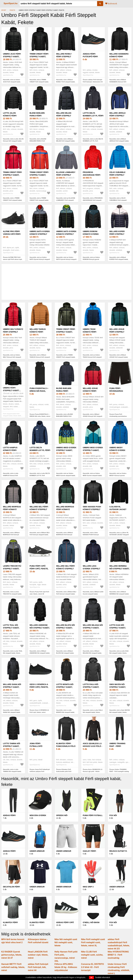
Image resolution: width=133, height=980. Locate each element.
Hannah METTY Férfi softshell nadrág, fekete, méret (13, 967)
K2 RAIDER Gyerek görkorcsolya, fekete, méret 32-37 (12, 955)
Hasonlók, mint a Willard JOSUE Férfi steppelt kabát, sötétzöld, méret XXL (119, 357)
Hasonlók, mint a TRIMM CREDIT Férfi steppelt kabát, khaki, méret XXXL (66, 357)
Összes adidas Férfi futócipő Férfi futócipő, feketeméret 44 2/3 (93, 82)
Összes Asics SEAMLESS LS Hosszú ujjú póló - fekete (93, 770)
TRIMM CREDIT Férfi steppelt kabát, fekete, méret (39, 57)
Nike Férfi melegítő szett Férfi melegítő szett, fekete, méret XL (93, 942)
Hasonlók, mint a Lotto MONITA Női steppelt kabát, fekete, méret (65, 712)
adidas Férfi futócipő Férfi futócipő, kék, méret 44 (38, 967)
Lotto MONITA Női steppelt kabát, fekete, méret (65, 687)
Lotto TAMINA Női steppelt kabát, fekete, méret (12, 746)
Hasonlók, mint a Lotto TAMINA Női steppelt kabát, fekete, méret (12, 771)
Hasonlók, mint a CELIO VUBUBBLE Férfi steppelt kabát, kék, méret (118, 200)
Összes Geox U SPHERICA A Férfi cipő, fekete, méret (39, 711)
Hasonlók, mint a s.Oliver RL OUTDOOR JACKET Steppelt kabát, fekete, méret (119, 535)
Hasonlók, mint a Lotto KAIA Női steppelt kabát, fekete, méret (119, 653)
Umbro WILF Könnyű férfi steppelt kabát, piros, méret (13, 332)
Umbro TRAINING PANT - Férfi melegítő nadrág (118, 746)
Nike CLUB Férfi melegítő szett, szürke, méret (92, 955)
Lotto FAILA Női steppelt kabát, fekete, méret (91, 687)
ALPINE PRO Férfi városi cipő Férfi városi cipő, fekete (13, 234)
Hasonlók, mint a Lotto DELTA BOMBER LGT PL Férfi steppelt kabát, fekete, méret (93, 141)
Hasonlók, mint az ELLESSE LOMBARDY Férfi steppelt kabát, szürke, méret (66, 200)
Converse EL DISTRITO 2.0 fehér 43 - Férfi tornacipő (92, 967)
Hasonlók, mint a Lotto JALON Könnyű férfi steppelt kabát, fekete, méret (13, 141)
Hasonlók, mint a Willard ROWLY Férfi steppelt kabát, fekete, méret (66, 82)
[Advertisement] (66, 282)
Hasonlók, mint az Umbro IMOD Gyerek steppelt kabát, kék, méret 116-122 (92, 475)
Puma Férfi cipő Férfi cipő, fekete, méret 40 (39, 569)
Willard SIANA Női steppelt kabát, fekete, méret (12, 687)
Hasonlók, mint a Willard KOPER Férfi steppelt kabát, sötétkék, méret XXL (119, 259)
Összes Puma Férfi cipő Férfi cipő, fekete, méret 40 (39, 593)
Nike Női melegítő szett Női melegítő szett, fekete (66, 942)
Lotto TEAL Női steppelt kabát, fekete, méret (11, 628)
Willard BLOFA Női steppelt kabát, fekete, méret (65, 628)
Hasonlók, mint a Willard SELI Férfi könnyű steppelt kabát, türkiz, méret (66, 594)
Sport (4, 10)
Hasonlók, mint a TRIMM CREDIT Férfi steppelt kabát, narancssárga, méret (39, 200)
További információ (103, 977)
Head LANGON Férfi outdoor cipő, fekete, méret (38, 955)
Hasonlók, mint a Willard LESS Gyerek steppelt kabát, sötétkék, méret (93, 594)
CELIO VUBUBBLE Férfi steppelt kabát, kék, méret (119, 175)
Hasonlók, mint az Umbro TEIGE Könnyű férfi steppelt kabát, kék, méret (92, 357)
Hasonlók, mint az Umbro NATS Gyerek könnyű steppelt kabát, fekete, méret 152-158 (66, 259)
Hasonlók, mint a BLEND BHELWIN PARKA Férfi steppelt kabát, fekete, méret (39, 141)
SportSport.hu (11, 3)
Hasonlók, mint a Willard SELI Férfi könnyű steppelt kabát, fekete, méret (40, 535)
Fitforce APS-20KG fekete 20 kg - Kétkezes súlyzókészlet (66, 967)
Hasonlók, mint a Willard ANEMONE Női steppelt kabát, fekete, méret (40, 653)
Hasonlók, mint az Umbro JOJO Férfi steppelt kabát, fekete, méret (12, 82)
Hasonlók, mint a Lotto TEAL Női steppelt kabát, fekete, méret (13, 653)
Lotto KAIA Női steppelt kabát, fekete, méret (118, 628)
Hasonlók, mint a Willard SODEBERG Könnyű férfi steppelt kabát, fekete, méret (119, 82)
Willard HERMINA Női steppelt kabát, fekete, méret (119, 569)
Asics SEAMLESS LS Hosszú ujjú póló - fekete (92, 746)
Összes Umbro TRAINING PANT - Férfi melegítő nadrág (119, 770)
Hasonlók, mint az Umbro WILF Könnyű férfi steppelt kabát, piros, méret (12, 357)
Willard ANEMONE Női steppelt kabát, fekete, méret (40, 628)
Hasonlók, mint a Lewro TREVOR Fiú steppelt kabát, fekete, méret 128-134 (12, 594)
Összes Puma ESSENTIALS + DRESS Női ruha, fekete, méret (40, 415)
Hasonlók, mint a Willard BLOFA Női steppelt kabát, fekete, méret (65, 653)
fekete (12, 10)
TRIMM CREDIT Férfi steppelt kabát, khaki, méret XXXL (66, 332)
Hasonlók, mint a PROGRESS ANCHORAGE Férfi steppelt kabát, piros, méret (93, 200)
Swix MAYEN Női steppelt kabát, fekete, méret (118, 687)
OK (91, 978)
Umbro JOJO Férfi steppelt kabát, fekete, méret (12, 57)
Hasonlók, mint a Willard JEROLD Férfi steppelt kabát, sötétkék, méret (119, 141)
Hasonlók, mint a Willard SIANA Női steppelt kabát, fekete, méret (12, 712)
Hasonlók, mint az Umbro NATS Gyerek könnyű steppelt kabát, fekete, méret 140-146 (40, 259)
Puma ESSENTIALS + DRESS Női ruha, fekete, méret (39, 391)
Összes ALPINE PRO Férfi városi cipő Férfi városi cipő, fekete (13, 259)
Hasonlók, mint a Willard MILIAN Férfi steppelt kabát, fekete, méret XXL (66, 141)
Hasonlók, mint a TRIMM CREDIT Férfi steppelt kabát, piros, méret (13, 200)
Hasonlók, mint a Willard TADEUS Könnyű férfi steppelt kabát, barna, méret (40, 357)
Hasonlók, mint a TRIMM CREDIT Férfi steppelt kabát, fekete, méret (39, 82)
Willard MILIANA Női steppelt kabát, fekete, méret (93, 628)
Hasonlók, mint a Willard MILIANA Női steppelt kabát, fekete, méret (92, 653)
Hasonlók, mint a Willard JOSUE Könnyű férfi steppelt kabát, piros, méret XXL (92, 416)
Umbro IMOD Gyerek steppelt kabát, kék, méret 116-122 (93, 450)
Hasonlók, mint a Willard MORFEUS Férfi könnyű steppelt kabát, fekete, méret (13, 535)
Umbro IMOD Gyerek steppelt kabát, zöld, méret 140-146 (66, 450)
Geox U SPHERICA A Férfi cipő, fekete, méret (39, 687)
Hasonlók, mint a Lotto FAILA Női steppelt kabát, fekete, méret (93, 712)
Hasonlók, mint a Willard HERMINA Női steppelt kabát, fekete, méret (119, 594)
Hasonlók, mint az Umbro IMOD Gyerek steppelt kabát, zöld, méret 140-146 (66, 475)
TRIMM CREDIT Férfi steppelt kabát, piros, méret (12, 175)
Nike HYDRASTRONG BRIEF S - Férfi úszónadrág (118, 955)
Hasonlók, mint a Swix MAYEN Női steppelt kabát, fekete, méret (120, 712)
